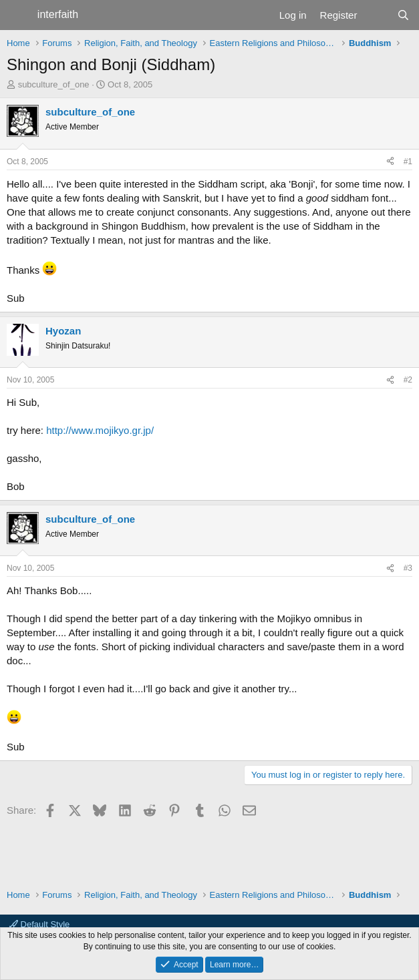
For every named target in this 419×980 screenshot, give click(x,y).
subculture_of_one (54, 84)
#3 (408, 568)
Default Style (39, 924)
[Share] (390, 162)
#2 (408, 380)
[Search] (403, 15)
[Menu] (18, 15)
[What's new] (377, 15)
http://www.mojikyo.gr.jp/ (100, 430)
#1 (408, 162)
